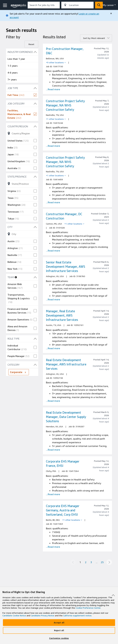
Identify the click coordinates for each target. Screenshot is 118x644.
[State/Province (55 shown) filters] (22, 177)
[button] (5, 5)
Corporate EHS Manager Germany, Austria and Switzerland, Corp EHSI (63, 510)
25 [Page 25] (102, 562)
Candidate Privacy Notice (43, 615)
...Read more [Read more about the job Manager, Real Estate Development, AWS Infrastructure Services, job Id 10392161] (53, 348)
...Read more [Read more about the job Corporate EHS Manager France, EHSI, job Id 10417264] (53, 494)
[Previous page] (73, 562)
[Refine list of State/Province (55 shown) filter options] (22, 184)
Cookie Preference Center (88, 608)
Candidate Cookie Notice (14, 615)
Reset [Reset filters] (31, 44)
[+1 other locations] (56, 119)
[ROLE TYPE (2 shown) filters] (22, 339)
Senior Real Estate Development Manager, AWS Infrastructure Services (66, 267)
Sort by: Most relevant (94, 38)
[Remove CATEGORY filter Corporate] (25, 372)
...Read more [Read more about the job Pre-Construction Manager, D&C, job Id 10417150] (53, 89)
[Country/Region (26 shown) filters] (22, 126)
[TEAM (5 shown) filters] (35, 277)
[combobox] (44, 5)
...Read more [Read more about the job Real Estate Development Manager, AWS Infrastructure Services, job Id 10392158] (53, 401)
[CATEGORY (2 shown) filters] (22, 365)
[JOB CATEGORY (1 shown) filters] (22, 104)
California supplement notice (77, 615)
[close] (111, 13)
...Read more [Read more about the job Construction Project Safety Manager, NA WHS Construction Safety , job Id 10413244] (53, 146)
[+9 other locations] (56, 62)
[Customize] (59, 638)
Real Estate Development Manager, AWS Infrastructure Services (66, 364)
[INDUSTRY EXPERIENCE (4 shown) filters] (22, 52)
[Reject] (59, 630)
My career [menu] (108, 5)
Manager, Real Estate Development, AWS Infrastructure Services (62, 315)
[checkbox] (22, 95)
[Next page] (109, 562)
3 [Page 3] (91, 562)
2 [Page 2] (86, 562)
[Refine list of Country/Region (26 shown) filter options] (22, 133)
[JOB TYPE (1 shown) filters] (22, 88)
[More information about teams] (16, 277)
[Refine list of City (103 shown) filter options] (22, 234)
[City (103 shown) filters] (22, 227)
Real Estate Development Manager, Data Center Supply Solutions (66, 417)
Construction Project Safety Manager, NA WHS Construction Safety (65, 105)
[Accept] (59, 623)
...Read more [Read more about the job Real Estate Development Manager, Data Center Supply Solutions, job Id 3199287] (53, 450)
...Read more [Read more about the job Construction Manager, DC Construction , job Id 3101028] (53, 251)
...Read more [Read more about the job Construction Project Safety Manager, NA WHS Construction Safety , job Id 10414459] (53, 202)
